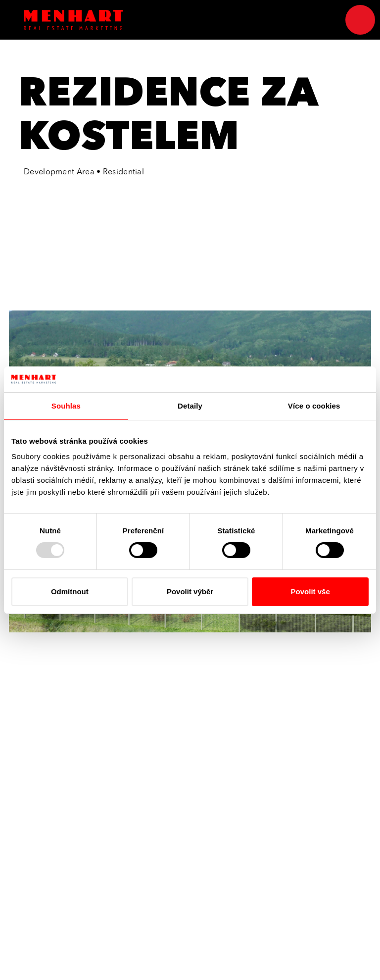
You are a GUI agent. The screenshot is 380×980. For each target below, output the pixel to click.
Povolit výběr (190, 592)
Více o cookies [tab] (314, 406)
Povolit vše (310, 592)
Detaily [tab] (190, 406)
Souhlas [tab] (66, 406)
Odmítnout (70, 592)
